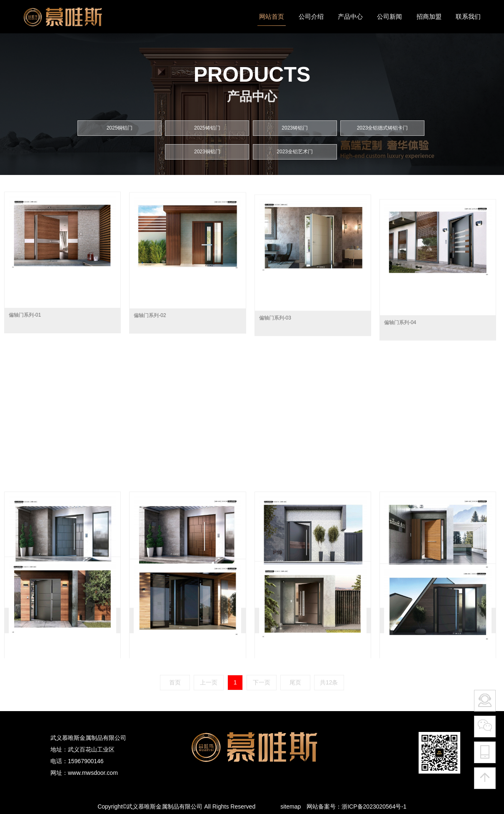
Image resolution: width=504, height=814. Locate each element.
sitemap (291, 807)
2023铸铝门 (295, 125)
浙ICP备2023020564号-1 (374, 807)
